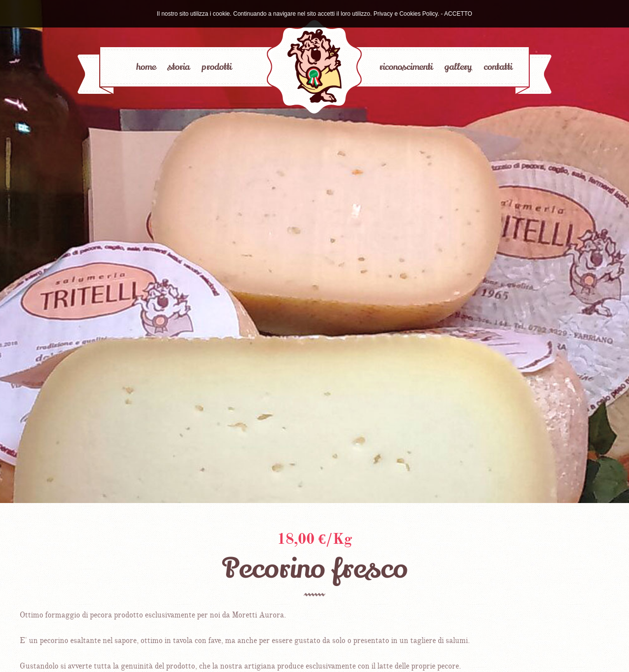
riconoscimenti (406, 67)
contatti (498, 67)
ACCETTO (458, 14)
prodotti (216, 67)
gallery (458, 67)
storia (179, 67)
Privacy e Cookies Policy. (406, 14)
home (146, 67)
